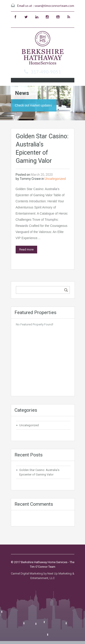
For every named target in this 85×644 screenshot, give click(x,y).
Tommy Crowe (30, 179)
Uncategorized (55, 179)
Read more (26, 249)
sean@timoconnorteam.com (54, 6)
